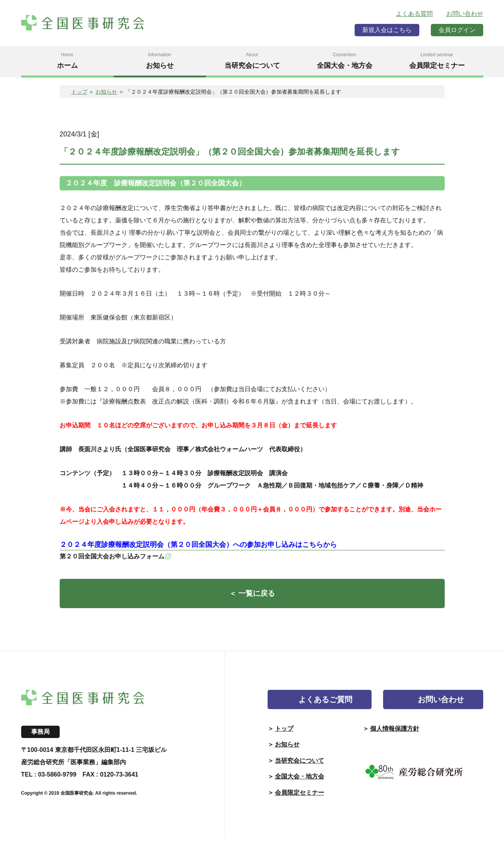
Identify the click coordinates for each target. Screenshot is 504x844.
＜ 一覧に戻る (252, 597)
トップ (79, 92)
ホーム (67, 60)
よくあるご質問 (325, 704)
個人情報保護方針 (395, 733)
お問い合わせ (465, 14)
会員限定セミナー (437, 60)
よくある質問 (414, 14)
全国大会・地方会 (345, 60)
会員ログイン (457, 30)
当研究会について (252, 60)
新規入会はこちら (387, 30)
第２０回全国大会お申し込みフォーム (112, 556)
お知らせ (160, 60)
